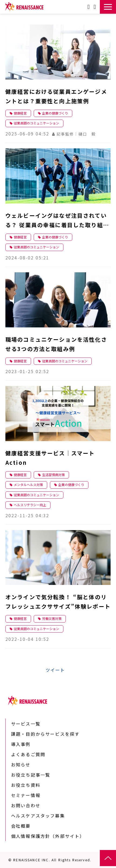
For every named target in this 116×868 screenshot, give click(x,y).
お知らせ (21, 765)
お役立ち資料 (26, 785)
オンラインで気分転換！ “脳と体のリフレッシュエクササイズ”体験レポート (58, 602)
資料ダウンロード (95, 7)
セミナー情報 (26, 795)
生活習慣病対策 (53, 475)
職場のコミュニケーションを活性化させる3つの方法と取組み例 (56, 344)
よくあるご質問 (28, 754)
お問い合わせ (89, 7)
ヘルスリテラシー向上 (30, 505)
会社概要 (21, 826)
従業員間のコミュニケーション (36, 123)
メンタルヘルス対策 (28, 485)
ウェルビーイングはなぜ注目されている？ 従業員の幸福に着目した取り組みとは (57, 221)
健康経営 (20, 113)
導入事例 (21, 744)
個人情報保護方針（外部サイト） (48, 836)
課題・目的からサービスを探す (45, 734)
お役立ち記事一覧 (31, 775)
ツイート (55, 670)
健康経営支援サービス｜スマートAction (50, 458)
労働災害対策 (52, 618)
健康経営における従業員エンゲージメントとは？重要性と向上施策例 (56, 96)
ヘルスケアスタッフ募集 (38, 816)
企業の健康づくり (55, 113)
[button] (108, 7)
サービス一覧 (26, 724)
